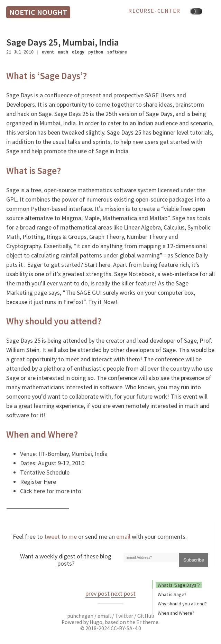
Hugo (96, 622)
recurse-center (154, 11)
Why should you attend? (182, 604)
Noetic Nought (38, 12)
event (48, 52)
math (63, 52)
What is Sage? (172, 594)
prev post (98, 593)
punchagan (81, 616)
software (117, 52)
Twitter (124, 616)
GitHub (146, 616)
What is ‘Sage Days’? (179, 585)
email (123, 536)
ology (78, 52)
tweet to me (61, 536)
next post (123, 593)
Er (139, 622)
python (96, 52)
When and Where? (176, 613)
